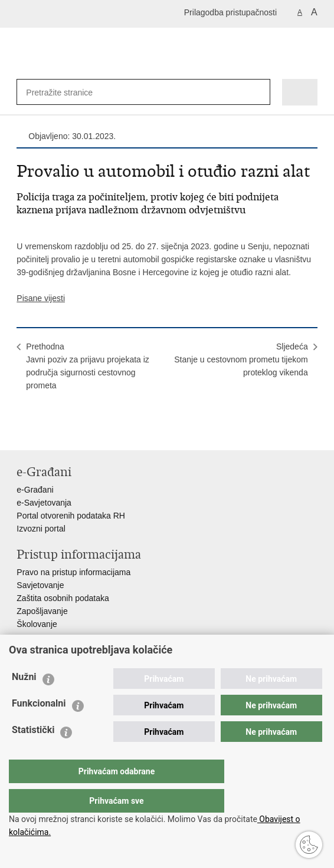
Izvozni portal (41, 529)
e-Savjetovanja (44, 503)
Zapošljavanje (42, 611)
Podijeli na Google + (99, 432)
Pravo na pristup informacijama (73, 572)
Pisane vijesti (41, 298)
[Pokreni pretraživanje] (259, 92)
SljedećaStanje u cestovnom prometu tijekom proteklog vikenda (241, 359)
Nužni (24, 700)
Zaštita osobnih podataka (63, 598)
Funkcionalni (39, 727)
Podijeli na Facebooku (48, 432)
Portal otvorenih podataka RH (71, 516)
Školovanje (37, 624)
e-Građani (35, 490)
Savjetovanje (40, 585)
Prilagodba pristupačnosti (230, 12)
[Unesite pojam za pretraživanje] (64, 92)
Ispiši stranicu (23, 432)
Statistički (33, 753)
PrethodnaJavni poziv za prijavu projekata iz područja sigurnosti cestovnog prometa (88, 366)
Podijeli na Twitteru (73, 432)
